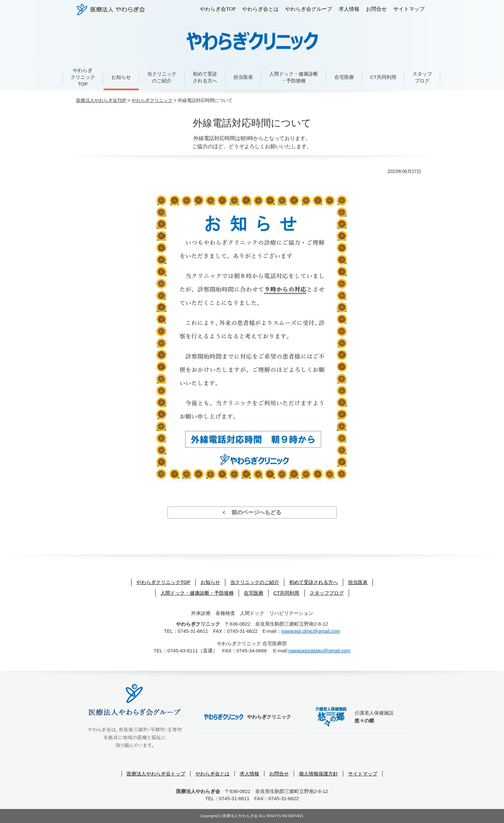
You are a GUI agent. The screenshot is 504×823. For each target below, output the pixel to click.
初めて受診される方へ (205, 77)
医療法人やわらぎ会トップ (156, 774)
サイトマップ (409, 9)
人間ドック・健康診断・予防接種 (294, 77)
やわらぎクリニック (152, 100)
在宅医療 (344, 77)
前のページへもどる (252, 512)
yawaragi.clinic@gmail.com (311, 631)
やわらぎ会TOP (218, 9)
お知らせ (121, 77)
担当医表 (243, 77)
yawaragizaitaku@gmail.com (319, 651)
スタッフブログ (422, 77)
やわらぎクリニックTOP (83, 77)
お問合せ (376, 9)
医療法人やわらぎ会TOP (101, 100)
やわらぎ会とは (260, 9)
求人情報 (349, 9)
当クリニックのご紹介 (162, 77)
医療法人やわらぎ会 (111, 10)
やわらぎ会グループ (309, 9)
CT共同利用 (383, 77)
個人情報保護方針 (318, 774)
